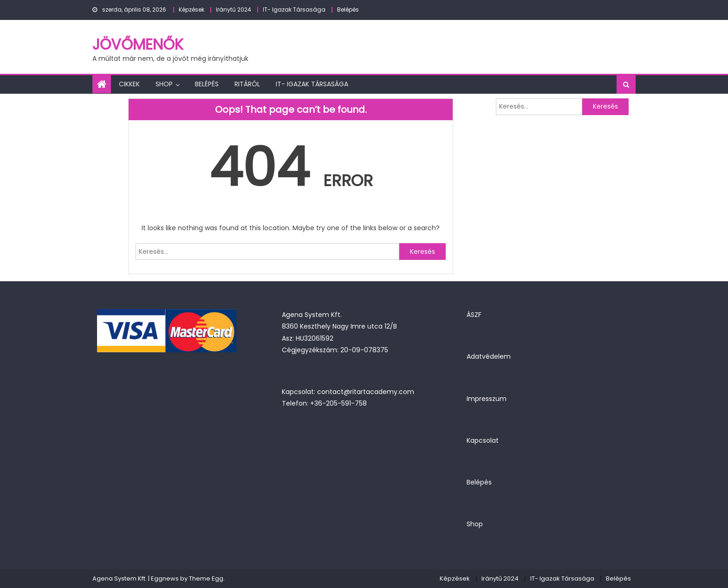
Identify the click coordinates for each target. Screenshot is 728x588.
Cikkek (129, 84)
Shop (164, 84)
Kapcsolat (483, 440)
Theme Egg (206, 578)
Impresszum (487, 399)
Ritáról (247, 84)
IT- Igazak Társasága (294, 10)
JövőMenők (138, 44)
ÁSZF (474, 315)
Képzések (192, 10)
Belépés (348, 10)
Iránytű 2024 (234, 10)
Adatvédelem (489, 356)
